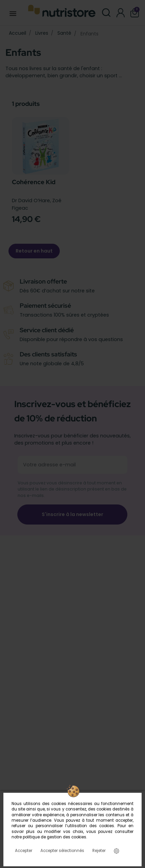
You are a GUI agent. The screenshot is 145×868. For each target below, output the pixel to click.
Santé (64, 33)
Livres (42, 33)
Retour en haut (34, 251)
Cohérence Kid (34, 182)
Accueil (17, 33)
